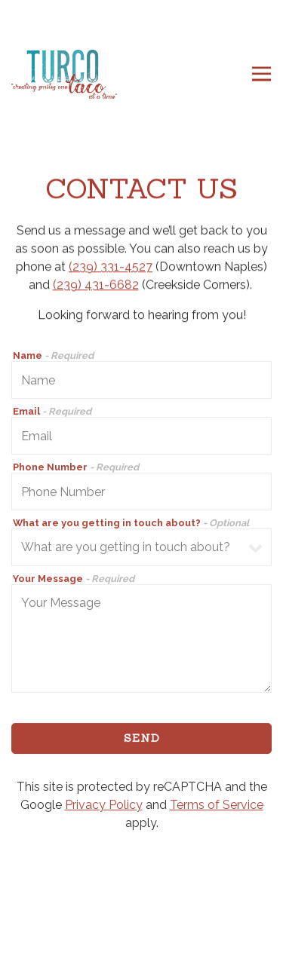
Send (142, 740)
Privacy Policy (104, 805)
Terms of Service (217, 805)
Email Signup (142, 961)
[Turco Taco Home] (64, 74)
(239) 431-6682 (96, 285)
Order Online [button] (141, 923)
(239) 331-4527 (111, 267)
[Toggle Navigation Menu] (261, 74)
